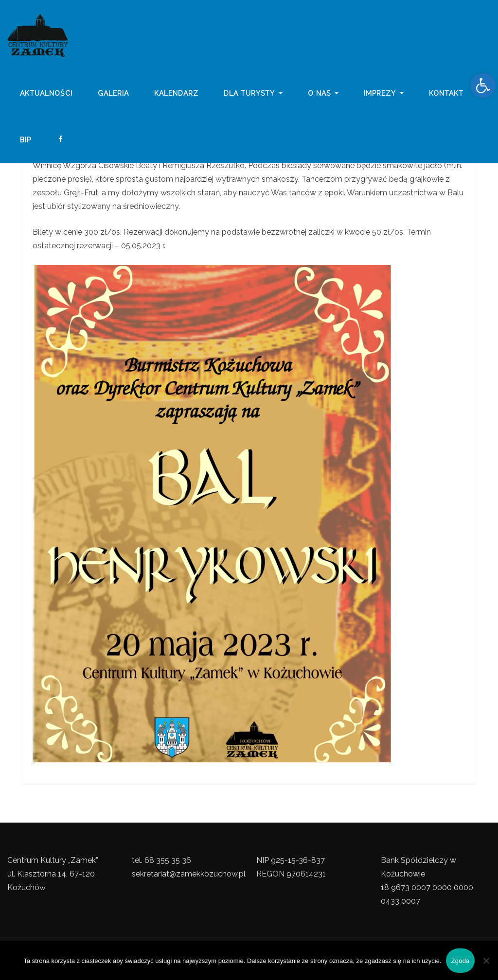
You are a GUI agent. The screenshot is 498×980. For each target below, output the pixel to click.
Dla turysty (253, 94)
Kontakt (446, 94)
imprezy (384, 94)
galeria (113, 94)
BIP (26, 140)
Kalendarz (176, 94)
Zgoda (460, 961)
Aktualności (46, 94)
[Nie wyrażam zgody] (486, 961)
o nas (323, 94)
